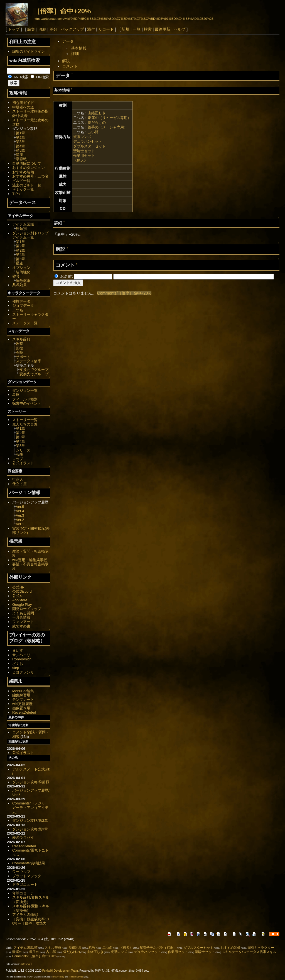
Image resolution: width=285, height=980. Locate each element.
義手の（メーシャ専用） (108, 127)
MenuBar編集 (23, 691)
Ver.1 (20, 524)
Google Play (22, 605)
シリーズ (23, 450)
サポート (23, 357)
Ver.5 (20, 507)
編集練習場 (21, 695)
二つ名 (18, 310)
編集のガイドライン (29, 51)
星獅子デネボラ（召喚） (158, 948)
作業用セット (84, 156)
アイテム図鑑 (23, 224)
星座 (19, 155)
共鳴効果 (19, 285)
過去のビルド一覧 (27, 185)
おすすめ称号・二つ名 (30, 176)
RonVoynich (22, 659)
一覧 (137, 29)
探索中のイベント (27, 403)
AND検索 (18, 77)
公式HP (18, 587)
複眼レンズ (82, 137)
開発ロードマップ (27, 609)
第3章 (20, 142)
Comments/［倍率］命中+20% (124, 293)
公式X (17, 596)
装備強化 (23, 272)
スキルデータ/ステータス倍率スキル (249, 952)
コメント (70, 66)
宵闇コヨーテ (23, 893)
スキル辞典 (21, 339)
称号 (16, 276)
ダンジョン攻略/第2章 (30, 820)
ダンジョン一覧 (25, 391)
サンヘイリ (21, 655)
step (16, 668)
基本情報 (79, 48)
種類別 (21, 229)
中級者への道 (23, 107)
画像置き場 (21, 708)
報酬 (19, 454)
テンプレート (23, 700)
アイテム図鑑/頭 (25, 915)
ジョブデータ (23, 306)
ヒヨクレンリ (23, 672)
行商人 (18, 479)
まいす (18, 651)
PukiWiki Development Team (60, 971)
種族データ (21, 301)
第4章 (20, 146)
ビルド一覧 (21, 181)
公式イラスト (23, 463)
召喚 (19, 352)
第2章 (20, 138)
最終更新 (163, 29)
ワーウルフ (21, 872)
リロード (106, 29)
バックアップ (72, 29)
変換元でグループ (34, 370)
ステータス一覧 (25, 323)
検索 (148, 29)
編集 (31, 29)
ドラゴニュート (25, 885)
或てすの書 (21, 626)
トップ (14, 29)
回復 (19, 348)
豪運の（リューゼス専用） (109, 118)
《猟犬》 (80, 160)
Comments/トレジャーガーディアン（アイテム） (30, 808)
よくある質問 (23, 613)
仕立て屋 (19, 484)
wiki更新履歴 (23, 704)
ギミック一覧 (23, 189)
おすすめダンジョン (29, 168)
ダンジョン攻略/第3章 (30, 829)
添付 (91, 29)
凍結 (42, 29)
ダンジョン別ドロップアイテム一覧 (30, 235)
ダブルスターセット (89, 146)
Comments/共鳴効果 (29, 863)
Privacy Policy (58, 977)
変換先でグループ (34, 374)
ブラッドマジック (27, 876)
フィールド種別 (25, 399)
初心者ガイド (23, 103)
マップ (18, 459)
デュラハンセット (88, 141)
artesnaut (26, 964)
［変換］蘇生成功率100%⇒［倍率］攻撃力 (30, 921)
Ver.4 (20, 511)
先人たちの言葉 (25, 424)
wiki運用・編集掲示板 (30, 560)
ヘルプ (180, 29)
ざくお (18, 664)
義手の (34, 952)
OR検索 (40, 77)
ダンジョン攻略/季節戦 (31, 782)
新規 (126, 29)
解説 (66, 61)
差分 (53, 29)
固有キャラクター (261, 948)
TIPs (16, 194)
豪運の (17, 952)
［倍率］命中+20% (62, 11)
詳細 (75, 54)
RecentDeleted (24, 712)
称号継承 (23, 281)
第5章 (20, 150)
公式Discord (22, 591)
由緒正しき (97, 113)
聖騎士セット (84, 151)
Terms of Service (76, 977)
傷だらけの (97, 122)
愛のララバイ (23, 837)
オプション (21, 268)
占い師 (93, 132)
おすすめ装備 (23, 172)
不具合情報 (21, 617)
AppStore (20, 600)
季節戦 (21, 159)
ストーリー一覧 (25, 420)
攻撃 (19, 344)
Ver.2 (20, 520)
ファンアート (23, 622)
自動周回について (27, 163)
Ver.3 (20, 515)
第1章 (20, 133)
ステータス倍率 (29, 361)
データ (68, 41)
